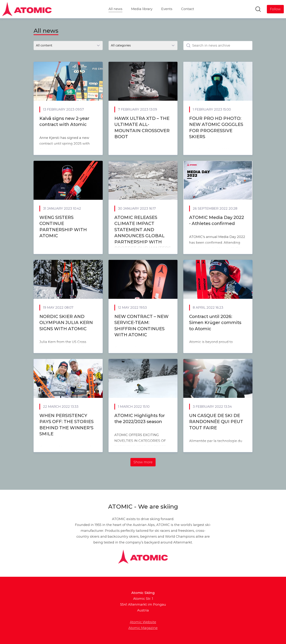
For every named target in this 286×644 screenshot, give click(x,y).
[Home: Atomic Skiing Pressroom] (27, 9)
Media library (142, 9)
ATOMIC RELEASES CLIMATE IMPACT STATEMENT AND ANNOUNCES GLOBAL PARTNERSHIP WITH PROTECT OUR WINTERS (143, 233)
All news (115, 8)
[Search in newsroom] (258, 9)
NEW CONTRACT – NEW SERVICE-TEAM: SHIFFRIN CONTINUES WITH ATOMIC (141, 326)
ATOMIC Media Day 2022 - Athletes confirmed (217, 220)
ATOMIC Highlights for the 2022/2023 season (140, 419)
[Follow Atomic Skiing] (275, 9)
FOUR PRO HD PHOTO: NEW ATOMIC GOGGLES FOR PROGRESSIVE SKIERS (216, 128)
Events (167, 9)
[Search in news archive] (218, 46)
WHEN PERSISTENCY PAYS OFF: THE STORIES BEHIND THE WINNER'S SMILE (66, 425)
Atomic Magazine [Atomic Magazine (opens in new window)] (143, 628)
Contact (188, 9)
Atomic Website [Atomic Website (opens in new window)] (143, 622)
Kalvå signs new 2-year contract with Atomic (64, 121)
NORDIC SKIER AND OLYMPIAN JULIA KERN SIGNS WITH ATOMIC (66, 323)
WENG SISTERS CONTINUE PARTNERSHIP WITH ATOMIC (63, 227)
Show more (143, 462)
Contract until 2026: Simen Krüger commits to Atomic (215, 323)
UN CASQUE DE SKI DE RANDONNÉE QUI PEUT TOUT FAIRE (216, 422)
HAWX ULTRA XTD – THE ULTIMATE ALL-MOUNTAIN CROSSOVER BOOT (142, 128)
